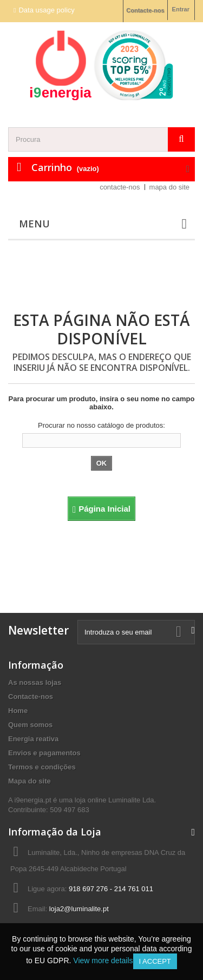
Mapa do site (30, 781)
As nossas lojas (35, 682)
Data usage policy (46, 10)
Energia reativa (33, 739)
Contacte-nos (145, 10)
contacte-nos (120, 187)
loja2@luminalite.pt (79, 909)
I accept (155, 961)
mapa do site (169, 187)
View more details (103, 961)
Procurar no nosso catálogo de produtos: (101, 425)
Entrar (181, 9)
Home (18, 711)
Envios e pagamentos (44, 753)
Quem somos (30, 725)
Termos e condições (42, 767)
